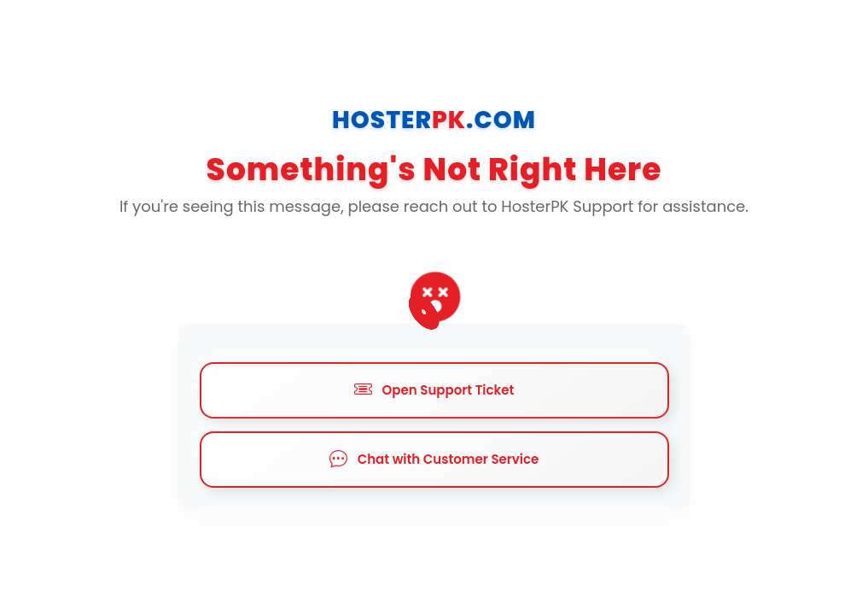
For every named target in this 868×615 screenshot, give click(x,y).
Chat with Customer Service (434, 460)
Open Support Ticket (434, 390)
